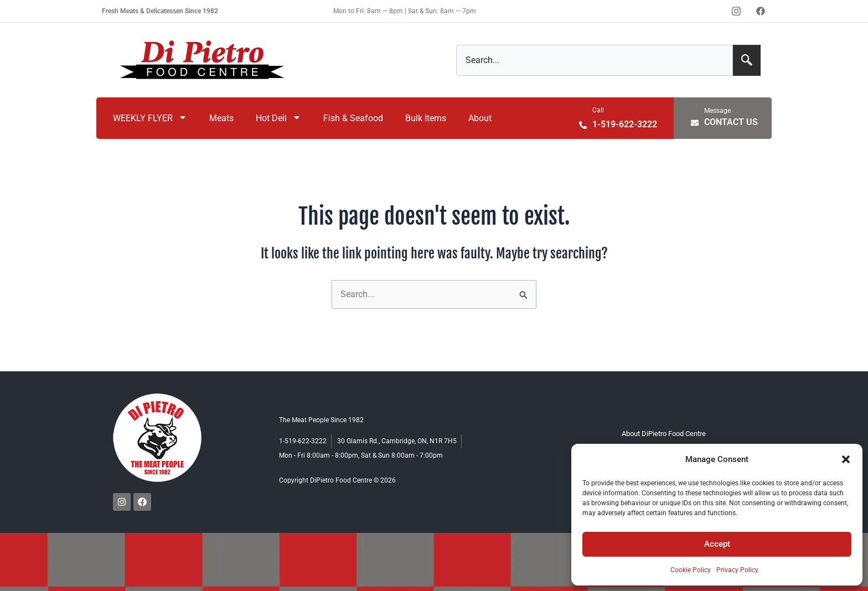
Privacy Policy (737, 570)
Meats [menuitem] (221, 118)
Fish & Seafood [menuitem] (353, 118)
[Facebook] (761, 11)
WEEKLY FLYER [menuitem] (150, 118)
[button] (846, 459)
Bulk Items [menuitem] (426, 118)
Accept (717, 544)
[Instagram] (736, 11)
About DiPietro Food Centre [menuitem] (664, 434)
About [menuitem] (480, 118)
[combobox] (595, 60)
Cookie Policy (691, 570)
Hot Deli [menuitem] (278, 118)
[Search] (747, 60)
